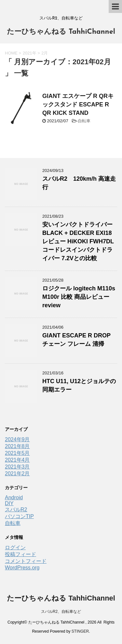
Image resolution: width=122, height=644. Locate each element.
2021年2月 (17, 474)
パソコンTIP (19, 516)
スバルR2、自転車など (61, 612)
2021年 (30, 53)
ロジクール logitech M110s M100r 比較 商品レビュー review (79, 297)
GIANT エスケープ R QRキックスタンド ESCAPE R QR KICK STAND (78, 104)
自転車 (84, 121)
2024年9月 (17, 439)
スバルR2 (16, 510)
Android (14, 498)
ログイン (15, 547)
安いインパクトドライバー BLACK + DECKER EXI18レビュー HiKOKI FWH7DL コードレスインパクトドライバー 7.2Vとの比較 (78, 241)
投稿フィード (20, 554)
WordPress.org (22, 568)
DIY (9, 503)
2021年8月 (17, 446)
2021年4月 (17, 460)
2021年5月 (17, 453)
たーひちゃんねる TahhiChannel (61, 32)
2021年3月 (17, 467)
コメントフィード (26, 561)
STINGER (80, 631)
